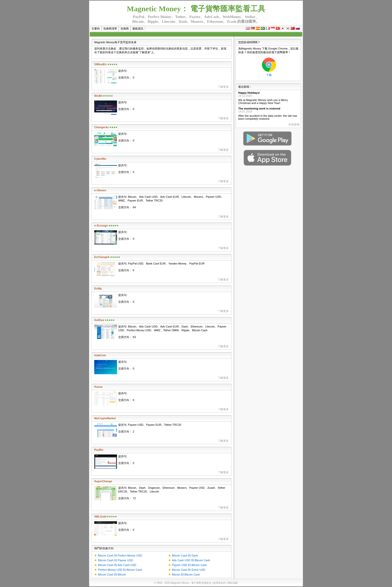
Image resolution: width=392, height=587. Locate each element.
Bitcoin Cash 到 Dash (185, 555)
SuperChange (103, 481)
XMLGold (100, 516)
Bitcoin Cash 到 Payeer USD (115, 560)
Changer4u (101, 127)
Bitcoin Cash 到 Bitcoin (112, 574)
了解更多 (223, 87)
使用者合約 (219, 583)
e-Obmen (100, 190)
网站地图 (233, 583)
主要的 (96, 28)
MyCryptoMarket (105, 418)
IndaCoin (100, 355)
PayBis (99, 450)
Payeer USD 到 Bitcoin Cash (189, 565)
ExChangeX (102, 257)
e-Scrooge (101, 225)
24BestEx (100, 64)
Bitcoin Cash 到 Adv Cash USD (117, 565)
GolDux (99, 320)
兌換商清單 (110, 28)
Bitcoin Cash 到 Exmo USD (189, 570)
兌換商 (125, 28)
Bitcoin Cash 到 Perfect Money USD (120, 555)
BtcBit (98, 96)
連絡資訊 (138, 28)
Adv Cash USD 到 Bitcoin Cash (191, 560)
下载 (269, 75)
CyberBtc (100, 159)
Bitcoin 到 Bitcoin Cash (186, 574)
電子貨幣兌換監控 (201, 583)
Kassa (98, 387)
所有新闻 (294, 124)
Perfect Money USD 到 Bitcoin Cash (120, 570)
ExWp (98, 288)
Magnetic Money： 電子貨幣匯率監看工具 (196, 9)
